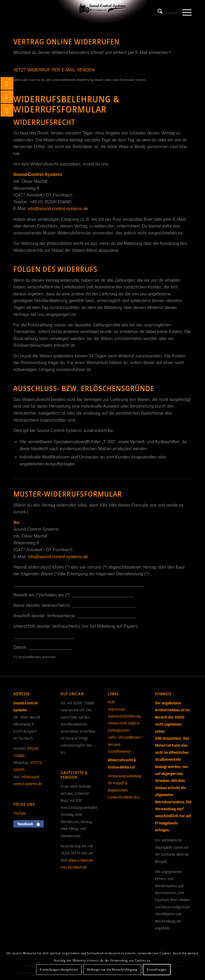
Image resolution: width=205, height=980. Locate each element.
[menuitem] (165, 12)
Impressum (116, 709)
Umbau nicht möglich (124, 723)
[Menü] (184, 12)
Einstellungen (157, 969)
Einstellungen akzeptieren (59, 969)
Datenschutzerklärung (124, 716)
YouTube (20, 813)
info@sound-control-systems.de (58, 209)
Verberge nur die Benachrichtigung (112, 969)
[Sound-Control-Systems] (102, 12)
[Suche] (165, 12)
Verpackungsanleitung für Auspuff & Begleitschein (124, 783)
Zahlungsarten (119, 730)
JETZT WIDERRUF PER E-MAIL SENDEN (54, 70)
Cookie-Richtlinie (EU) (124, 797)
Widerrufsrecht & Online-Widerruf (122, 763)
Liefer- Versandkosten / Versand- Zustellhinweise (125, 744)
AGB (111, 702)
